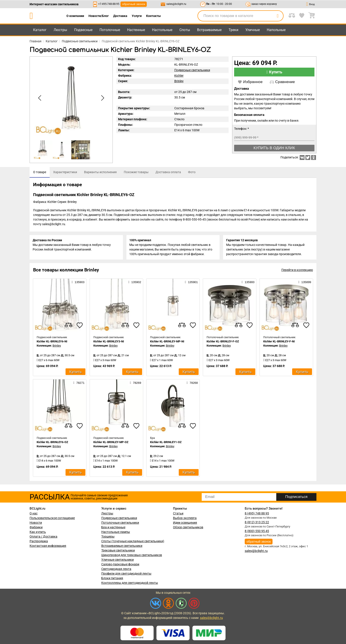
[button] (102, 98)
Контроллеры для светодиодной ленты (130, 583)
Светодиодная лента (116, 569)
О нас (34, 513)
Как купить (38, 532)
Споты (185, 30)
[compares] (69, 326)
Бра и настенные (113, 527)
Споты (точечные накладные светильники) (133, 541)
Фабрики (36, 527)
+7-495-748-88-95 (109, 4)
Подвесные (83, 30)
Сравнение (282, 82)
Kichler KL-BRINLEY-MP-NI (167, 342)
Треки (233, 30)
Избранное (250, 82)
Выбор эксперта (185, 518)
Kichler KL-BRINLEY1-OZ (166, 443)
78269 (136, 384)
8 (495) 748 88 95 (257, 513)
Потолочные (110, 30)
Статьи (178, 513)
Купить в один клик (274, 148)
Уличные (253, 30)
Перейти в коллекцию (297, 271)
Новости (36, 523)
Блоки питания (112, 578)
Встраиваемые (209, 30)
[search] (278, 16)
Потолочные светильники (120, 523)
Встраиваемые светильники (122, 546)
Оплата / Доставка (43, 536)
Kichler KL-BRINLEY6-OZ (52, 443)
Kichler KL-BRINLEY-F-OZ (223, 342)
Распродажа (39, 541)
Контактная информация (48, 546)
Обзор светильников (188, 527)
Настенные (136, 30)
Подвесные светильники (192, 70)
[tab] (40, 172)
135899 (305, 283)
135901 (191, 283)
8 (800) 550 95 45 (257, 531)
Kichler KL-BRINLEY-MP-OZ (111, 443)
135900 (248, 283)
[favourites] (80, 326)
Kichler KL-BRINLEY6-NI (52, 342)
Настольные (162, 30)
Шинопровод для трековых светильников (132, 555)
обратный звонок (134, 4)
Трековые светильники (118, 550)
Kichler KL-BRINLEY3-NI (109, 342)
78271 (79, 384)
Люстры (60, 30)
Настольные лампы (116, 532)
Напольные (276, 30)
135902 (135, 283)
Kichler (179, 76)
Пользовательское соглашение (52, 518)
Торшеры (108, 536)
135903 (78, 283)
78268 (192, 384)
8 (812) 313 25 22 (257, 522)
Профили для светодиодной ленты (126, 573)
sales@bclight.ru (176, 4)
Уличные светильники (118, 560)
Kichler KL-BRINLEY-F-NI (279, 342)
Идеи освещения (185, 523)
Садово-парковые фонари (120, 564)
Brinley (179, 81)
